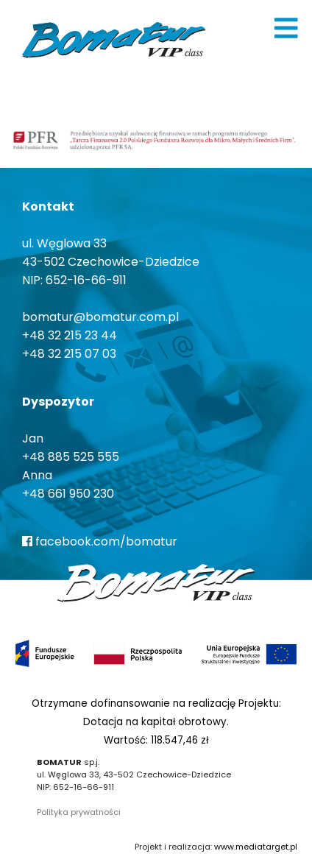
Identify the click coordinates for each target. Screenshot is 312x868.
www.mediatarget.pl (256, 847)
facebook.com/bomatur (100, 541)
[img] (286, 28)
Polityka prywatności (79, 812)
